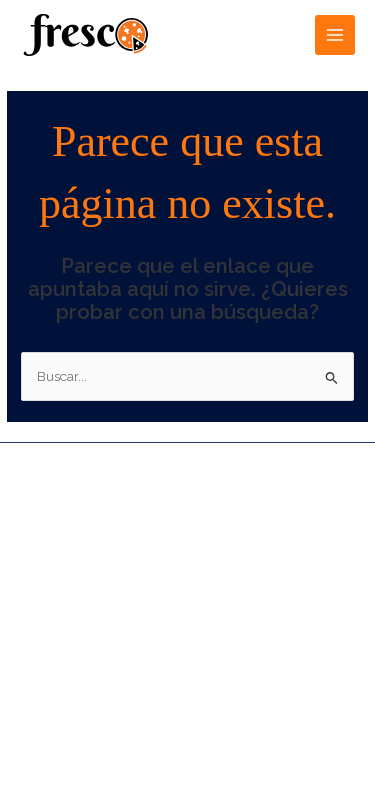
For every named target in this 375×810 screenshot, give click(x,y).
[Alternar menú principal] (335, 35)
